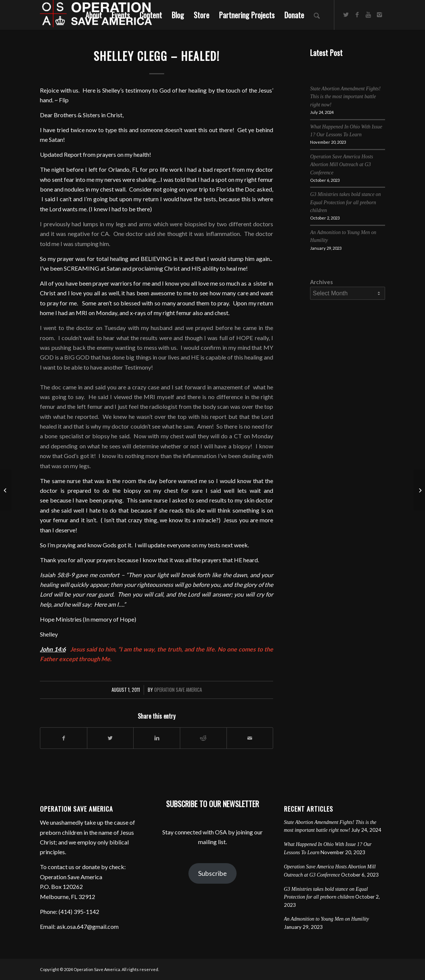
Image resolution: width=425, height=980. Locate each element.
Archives (321, 282)
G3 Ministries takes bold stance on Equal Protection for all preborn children (345, 202)
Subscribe (212, 873)
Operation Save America (178, 690)
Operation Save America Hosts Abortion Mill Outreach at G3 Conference (342, 165)
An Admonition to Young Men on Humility (326, 919)
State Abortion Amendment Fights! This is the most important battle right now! (345, 97)
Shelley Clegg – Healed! (157, 56)
